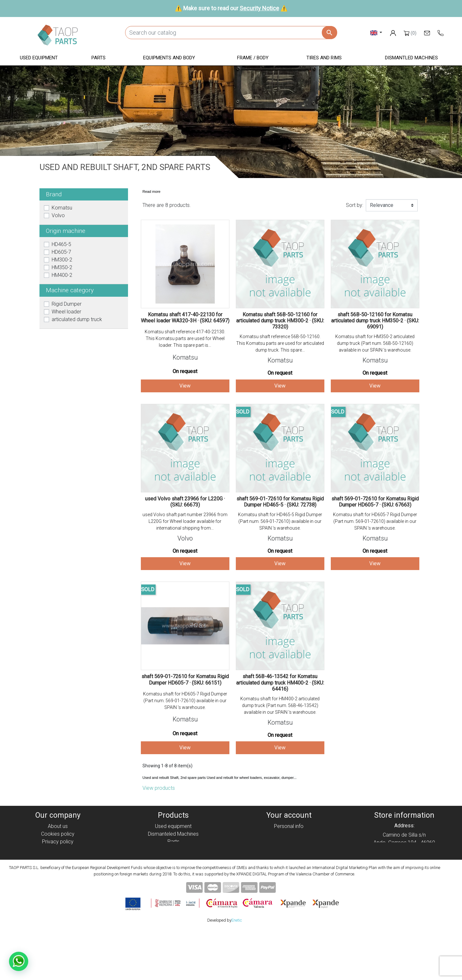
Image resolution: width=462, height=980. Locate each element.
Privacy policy (58, 842)
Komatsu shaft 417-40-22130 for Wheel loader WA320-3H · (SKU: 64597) (185, 318)
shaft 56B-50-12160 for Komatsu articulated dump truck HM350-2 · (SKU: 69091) (375, 321)
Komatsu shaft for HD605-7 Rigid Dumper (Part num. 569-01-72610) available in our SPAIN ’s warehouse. (375, 521)
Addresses (289, 849)
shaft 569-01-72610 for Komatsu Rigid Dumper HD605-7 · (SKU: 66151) (185, 679)
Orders (289, 834)
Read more (151, 192)
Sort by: (355, 205)
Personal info (289, 826)
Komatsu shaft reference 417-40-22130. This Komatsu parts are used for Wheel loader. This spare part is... (185, 338)
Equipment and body (173, 849)
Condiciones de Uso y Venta (58, 857)
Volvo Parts (173, 880)
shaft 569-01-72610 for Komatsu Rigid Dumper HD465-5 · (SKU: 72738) (280, 502)
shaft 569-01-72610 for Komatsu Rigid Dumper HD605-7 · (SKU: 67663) (375, 502)
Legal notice (58, 849)
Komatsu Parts (173, 872)
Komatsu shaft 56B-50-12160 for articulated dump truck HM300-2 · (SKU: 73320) (280, 321)
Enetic (237, 970)
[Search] (231, 33)
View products (159, 788)
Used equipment (173, 826)
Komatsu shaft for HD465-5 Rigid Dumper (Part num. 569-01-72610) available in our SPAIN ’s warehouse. (280, 521)
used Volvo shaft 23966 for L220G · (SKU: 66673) (185, 502)
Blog (58, 880)
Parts (173, 842)
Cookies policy (58, 834)
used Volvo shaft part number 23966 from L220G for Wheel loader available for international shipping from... (185, 521)
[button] (39, 58)
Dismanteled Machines (173, 834)
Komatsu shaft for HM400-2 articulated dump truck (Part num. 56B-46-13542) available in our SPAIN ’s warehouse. (280, 705)
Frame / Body (173, 857)
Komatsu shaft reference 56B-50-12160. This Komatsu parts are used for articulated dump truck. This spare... (280, 343)
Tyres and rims (173, 865)
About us (58, 826)
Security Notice (259, 8)
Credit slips (289, 842)
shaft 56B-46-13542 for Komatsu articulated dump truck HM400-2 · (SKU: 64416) (280, 682)
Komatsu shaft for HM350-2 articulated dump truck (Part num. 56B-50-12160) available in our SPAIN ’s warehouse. (375, 343)
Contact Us (58, 872)
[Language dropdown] (376, 33)
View (185, 386)
